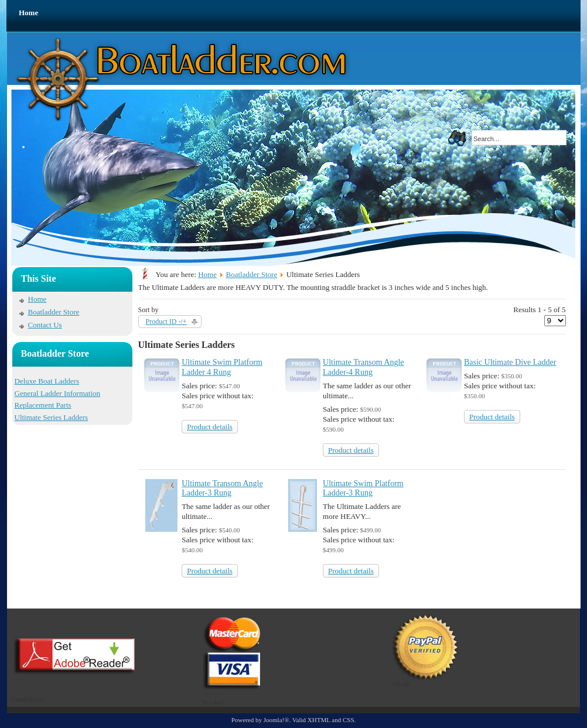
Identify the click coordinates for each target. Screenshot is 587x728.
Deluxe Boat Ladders (47, 381)
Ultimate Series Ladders (52, 417)
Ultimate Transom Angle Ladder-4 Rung (363, 367)
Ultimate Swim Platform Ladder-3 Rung (363, 488)
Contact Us (45, 325)
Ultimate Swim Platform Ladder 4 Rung (222, 367)
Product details (210, 427)
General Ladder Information (58, 393)
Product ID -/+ (166, 322)
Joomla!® (277, 720)
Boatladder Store (54, 312)
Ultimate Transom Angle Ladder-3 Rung (222, 488)
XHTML (319, 720)
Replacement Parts (43, 405)
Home (28, 13)
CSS (349, 720)
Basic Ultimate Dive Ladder (510, 362)
